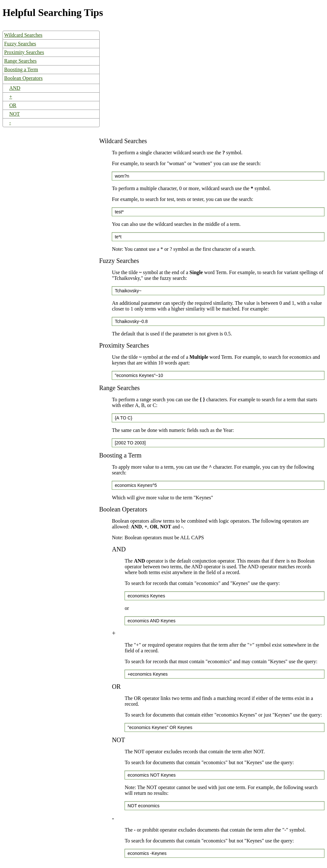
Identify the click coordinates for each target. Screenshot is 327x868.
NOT (15, 114)
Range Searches (20, 61)
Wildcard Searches (23, 35)
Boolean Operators (23, 78)
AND (15, 88)
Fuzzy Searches (20, 44)
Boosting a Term (21, 69)
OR (13, 105)
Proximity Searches (24, 52)
